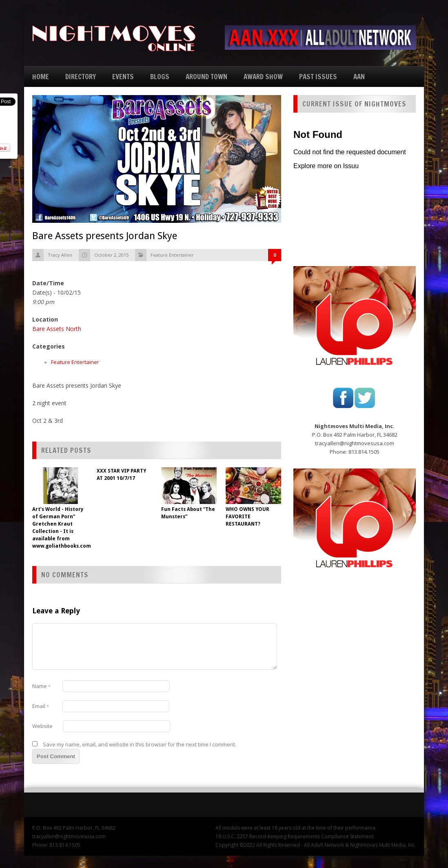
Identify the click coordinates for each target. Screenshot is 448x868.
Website (42, 726)
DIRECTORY (81, 77)
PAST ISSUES (318, 77)
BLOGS (160, 77)
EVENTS (123, 77)
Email (41, 706)
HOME (41, 77)
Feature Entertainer (172, 255)
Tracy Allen (60, 255)
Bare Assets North (57, 329)
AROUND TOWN (206, 77)
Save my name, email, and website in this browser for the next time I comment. (140, 744)
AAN (359, 77)
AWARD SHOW (263, 77)
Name (41, 686)
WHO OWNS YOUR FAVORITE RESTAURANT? (247, 517)
